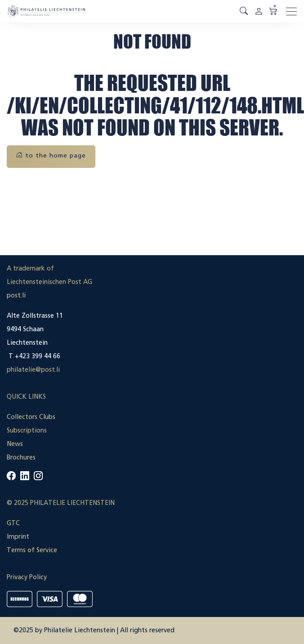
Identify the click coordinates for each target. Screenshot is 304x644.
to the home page (51, 155)
